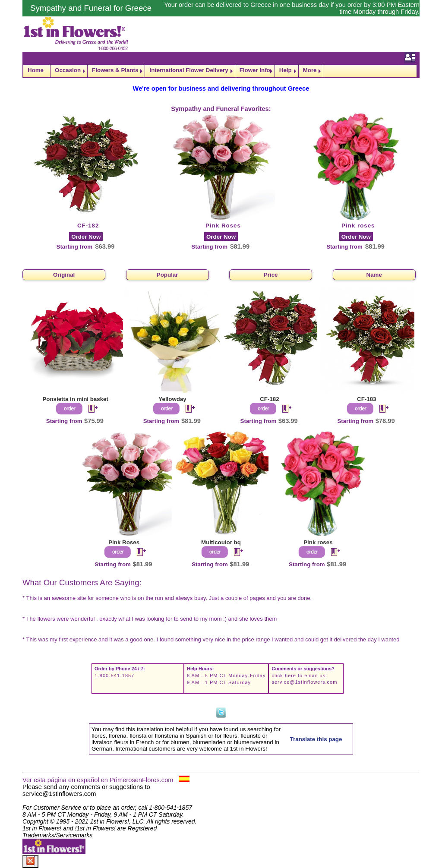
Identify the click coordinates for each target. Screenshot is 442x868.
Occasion (68, 70)
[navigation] (221, 71)
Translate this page (316, 739)
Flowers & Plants (115, 70)
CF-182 (88, 226)
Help (286, 70)
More (310, 70)
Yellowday (172, 399)
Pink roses (358, 226)
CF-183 (366, 399)
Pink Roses (223, 226)
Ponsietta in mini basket (75, 399)
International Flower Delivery (189, 70)
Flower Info (255, 70)
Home (36, 70)
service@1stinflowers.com (304, 682)
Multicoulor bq (221, 542)
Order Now (86, 237)
